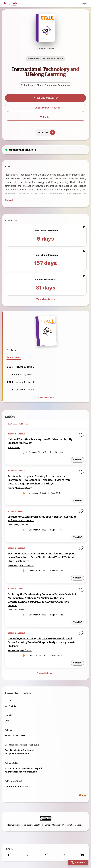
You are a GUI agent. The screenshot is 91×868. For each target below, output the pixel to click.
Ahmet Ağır (26, 488)
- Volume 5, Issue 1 (21, 390)
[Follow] (53, 133)
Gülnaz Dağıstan (27, 566)
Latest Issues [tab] (14, 357)
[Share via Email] (82, 855)
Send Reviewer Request (46, 108)
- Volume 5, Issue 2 (21, 382)
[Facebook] (9, 855)
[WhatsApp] (27, 855)
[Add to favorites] (82, 434)
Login (84, 4)
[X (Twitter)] (46, 855)
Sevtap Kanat (13, 651)
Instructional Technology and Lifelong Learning (46, 72)
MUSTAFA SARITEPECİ (52, 59)
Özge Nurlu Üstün (15, 610)
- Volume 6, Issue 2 (21, 367)
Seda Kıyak (12, 525)
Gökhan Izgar (13, 447)
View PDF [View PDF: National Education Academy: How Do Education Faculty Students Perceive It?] (78, 460)
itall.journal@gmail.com (17, 754)
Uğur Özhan (26, 651)
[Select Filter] (46, 424)
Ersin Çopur (13, 566)
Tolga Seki (24, 525)
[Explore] (46, 117)
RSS (83, 796)
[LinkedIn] (64, 855)
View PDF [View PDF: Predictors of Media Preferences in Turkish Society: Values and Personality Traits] (78, 538)
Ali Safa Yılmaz (14, 488)
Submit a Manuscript (46, 98)
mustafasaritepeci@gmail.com (21, 772)
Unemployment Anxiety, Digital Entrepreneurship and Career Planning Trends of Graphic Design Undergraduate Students (41, 643)
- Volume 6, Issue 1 (20, 375)
